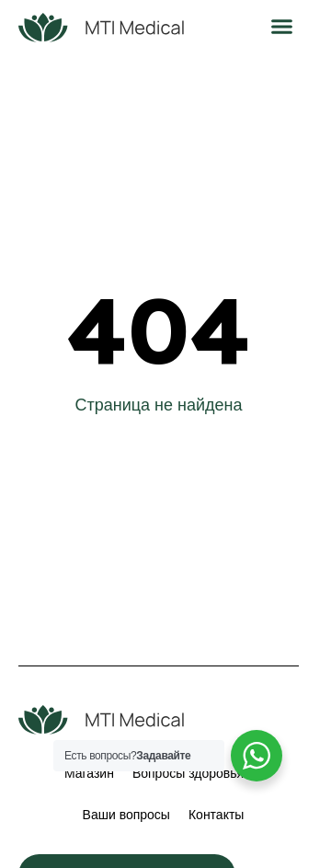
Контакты (216, 815)
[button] (282, 27)
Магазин (89, 773)
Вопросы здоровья (188, 773)
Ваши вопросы (126, 815)
